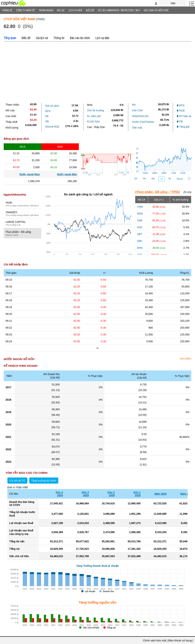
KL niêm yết (94, 116)
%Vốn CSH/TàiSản (143, 122)
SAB (140, 220)
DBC (140, 241)
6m (153, 179)
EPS (48, 111)
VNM (140, 207)
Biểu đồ (90, 10)
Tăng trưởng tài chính (44, 481)
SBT (140, 234)
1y (162, 179)
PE (47, 116)
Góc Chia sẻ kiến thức (156, 10)
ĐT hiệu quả (185, 116)
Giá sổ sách (52, 106)
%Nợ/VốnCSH (140, 116)
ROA (48, 127)
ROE (56, 127)
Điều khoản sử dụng (180, 640)
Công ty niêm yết (26, 10)
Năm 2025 (160, 494)
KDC (140, 227)
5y (170, 179)
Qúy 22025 (111, 494)
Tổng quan (10, 38)
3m (145, 179)
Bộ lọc (61, 10)
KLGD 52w (93, 122)
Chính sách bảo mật (154, 640)
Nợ (134, 105)
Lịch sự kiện (102, 38)
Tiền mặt (137, 128)
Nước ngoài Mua (30, 174)
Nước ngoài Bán (67, 174)
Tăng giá (183, 127)
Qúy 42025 (59, 494)
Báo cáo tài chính (80, 38)
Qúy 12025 (137, 494)
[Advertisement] (97, 71)
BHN (140, 248)
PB (47, 122)
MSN (140, 214)
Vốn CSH (137, 110)
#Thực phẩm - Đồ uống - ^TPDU (157, 192)
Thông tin (59, 38)
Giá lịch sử (42, 38)
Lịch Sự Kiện (75, 10)
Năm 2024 (186, 494)
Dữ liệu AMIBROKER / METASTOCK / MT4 (119, 10)
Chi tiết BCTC (17, 481)
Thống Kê (7, 10)
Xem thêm (185, 359)
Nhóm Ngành (46, 10)
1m (136, 179)
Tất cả (179, 179)
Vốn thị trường (96, 110)
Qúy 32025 (85, 494)
